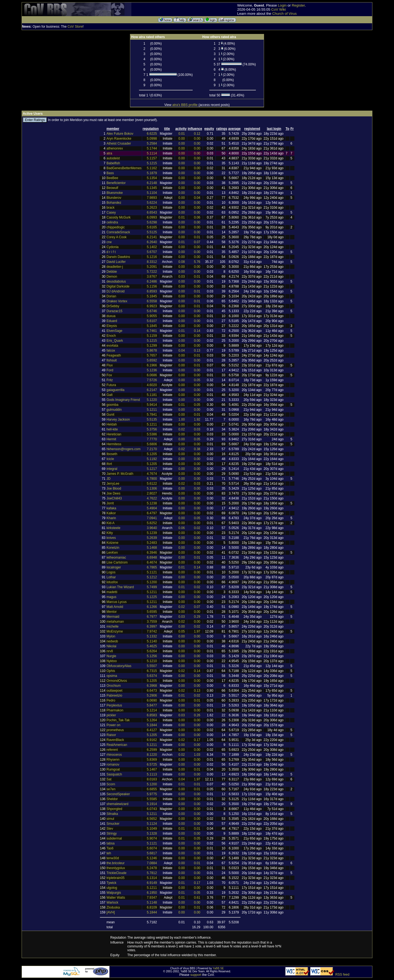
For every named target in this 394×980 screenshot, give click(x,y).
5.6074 (152, 848)
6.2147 (152, 390)
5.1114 (152, 153)
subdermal (114, 838)
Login (282, 5)
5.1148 (152, 903)
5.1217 (152, 469)
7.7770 (152, 439)
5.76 (197, 262)
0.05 (197, 380)
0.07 (197, 242)
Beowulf (112, 188)
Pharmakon (115, 710)
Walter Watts (116, 898)
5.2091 (152, 267)
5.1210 (152, 661)
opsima (112, 676)
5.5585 (152, 799)
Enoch (111, 336)
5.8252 (152, 523)
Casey (111, 212)
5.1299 (152, 346)
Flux (110, 365)
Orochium (114, 686)
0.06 (197, 217)
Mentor (111, 612)
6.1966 (152, 365)
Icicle (110, 459)
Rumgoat (113, 769)
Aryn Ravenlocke (119, 139)
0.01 (182, 134)
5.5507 (152, 666)
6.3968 (152, 686)
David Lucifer (116, 262)
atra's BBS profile (185, 105)
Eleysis (112, 326)
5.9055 (152, 316)
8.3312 (152, 262)
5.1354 (152, 178)
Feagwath (114, 355)
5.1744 (152, 148)
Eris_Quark (115, 341)
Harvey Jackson (118, 419)
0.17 (197, 740)
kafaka (111, 508)
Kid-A (110, 523)
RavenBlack (115, 740)
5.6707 (152, 252)
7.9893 (152, 198)
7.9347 (152, 898)
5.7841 (152, 415)
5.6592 (152, 360)
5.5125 (152, 232)
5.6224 (152, 203)
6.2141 (152, 237)
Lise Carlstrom (117, 562)
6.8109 (152, 907)
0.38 (197, 449)
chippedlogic (116, 227)
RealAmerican (117, 745)
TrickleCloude (116, 873)
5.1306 (152, 488)
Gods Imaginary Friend (123, 400)
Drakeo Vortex (117, 301)
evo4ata (112, 346)
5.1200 (152, 582)
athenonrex (115, 148)
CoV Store (75, 27)
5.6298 (152, 222)
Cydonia (112, 247)
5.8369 (152, 760)
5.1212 (152, 577)
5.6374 (152, 676)
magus (111, 597)
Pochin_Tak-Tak (118, 720)
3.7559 (152, 622)
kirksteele (113, 528)
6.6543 (152, 212)
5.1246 (152, 858)
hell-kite (112, 429)
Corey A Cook (116, 237)
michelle (112, 626)
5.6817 (152, 853)
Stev (110, 829)
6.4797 (152, 513)
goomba (112, 405)
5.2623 (152, 208)
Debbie (112, 272)
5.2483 (152, 543)
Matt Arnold (115, 607)
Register (298, 5)
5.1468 (152, 548)
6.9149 (152, 883)
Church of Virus (284, 14)
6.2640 (152, 242)
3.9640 (152, 528)
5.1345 (152, 188)
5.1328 (152, 834)
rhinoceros (114, 755)
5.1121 (152, 572)
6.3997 (152, 626)
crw (109, 242)
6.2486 (152, 281)
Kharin (111, 518)
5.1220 (152, 400)
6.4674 (152, 562)
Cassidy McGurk (118, 217)
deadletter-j (115, 267)
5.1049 (152, 829)
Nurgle (111, 656)
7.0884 (152, 863)
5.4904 (152, 508)
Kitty (110, 533)
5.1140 (152, 641)
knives (111, 538)
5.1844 (152, 725)
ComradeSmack (118, 232)
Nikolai (111, 646)
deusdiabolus (116, 281)
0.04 (197, 198)
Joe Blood (114, 488)
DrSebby (113, 306)
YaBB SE (218, 968)
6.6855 (152, 789)
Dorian (111, 296)
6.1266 (152, 607)
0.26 (197, 715)
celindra (112, 222)
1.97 (197, 631)
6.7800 (152, 479)
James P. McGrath (120, 474)
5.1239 (152, 533)
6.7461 (152, 331)
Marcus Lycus (117, 602)
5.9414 (152, 405)
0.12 (197, 134)
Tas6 (110, 848)
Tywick (111, 883)
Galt (109, 395)
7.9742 (152, 631)
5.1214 (152, 710)
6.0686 (152, 375)
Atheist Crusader (119, 143)
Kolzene (112, 543)
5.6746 (152, 311)
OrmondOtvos (117, 681)
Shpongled (114, 809)
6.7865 (152, 567)
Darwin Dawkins (118, 257)
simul (110, 819)
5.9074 (152, 838)
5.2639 (152, 538)
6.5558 (152, 301)
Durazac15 (114, 311)
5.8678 (152, 350)
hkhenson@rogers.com (123, 449)
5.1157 (152, 158)
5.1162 (152, 168)
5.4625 (152, 646)
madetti (112, 592)
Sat (109, 779)
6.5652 (152, 819)
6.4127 (152, 730)
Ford (110, 370)
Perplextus (114, 705)
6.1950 (152, 893)
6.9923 (152, 306)
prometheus (115, 730)
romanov (113, 765)
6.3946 (152, 553)
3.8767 (152, 277)
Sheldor (112, 799)
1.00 (182, 419)
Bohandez (114, 203)
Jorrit (110, 503)
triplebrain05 (115, 878)
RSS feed (342, 975)
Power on (113, 725)
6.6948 (152, 557)
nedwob (112, 641)
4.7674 (152, 474)
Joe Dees (113, 493)
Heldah (112, 424)
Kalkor (111, 513)
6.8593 (152, 291)
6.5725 (152, 765)
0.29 (197, 617)
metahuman (115, 622)
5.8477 (152, 705)
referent (112, 750)
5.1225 (152, 597)
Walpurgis (114, 893)
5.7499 (152, 587)
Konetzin (113, 548)
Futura (111, 385)
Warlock (112, 903)
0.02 (182, 429)
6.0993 (152, 217)
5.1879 (152, 173)
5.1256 (152, 656)
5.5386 (152, 434)
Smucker (113, 824)
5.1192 (152, 459)
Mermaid (113, 617)
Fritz (110, 380)
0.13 (197, 350)
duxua (111, 316)
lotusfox (112, 582)
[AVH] (111, 912)
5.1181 (152, 395)
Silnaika (112, 814)
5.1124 (152, 824)
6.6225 (152, 134)
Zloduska (113, 907)
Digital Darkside (118, 286)
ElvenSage (114, 331)
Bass (110, 173)
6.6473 (152, 691)
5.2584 (152, 143)
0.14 (197, 331)
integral (112, 469)
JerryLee (113, 484)
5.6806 (152, 444)
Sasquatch (114, 774)
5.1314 (152, 878)
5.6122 (152, 484)
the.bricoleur (115, 863)
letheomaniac (116, 557)
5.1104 (152, 193)
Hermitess (114, 444)
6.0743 (152, 809)
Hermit (111, 439)
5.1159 (152, 336)
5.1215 (152, 163)
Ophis (111, 671)
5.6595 (152, 612)
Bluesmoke (115, 193)
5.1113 (152, 774)
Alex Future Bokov (120, 134)
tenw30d (113, 858)
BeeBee (112, 178)
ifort (109, 464)
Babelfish (113, 163)
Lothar (111, 577)
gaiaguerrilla (115, 390)
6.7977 (152, 617)
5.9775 (152, 794)
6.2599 (152, 750)
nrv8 (110, 651)
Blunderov (114, 198)
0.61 (197, 898)
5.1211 (152, 410)
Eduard (112, 321)
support (196, 975)
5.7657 (152, 355)
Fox (109, 375)
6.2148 (152, 183)
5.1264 (152, 720)
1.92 (197, 419)
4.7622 (152, 498)
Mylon (111, 636)
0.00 (182, 139)
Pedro (111, 700)
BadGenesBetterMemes (124, 168)
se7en (111, 789)
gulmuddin (114, 410)
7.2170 (152, 449)
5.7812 (152, 873)
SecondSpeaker (118, 794)
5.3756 (152, 429)
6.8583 (152, 715)
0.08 (182, 262)
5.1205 (152, 454)
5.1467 (152, 769)
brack (110, 208)
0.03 (182, 277)
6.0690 (152, 700)
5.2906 (152, 696)
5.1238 (152, 503)
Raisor (111, 735)
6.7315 (152, 671)
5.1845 (152, 296)
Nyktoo (111, 661)
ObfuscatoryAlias (119, 666)
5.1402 (152, 247)
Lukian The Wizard (120, 587)
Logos (111, 572)
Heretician (114, 434)
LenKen (112, 553)
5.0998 (152, 139)
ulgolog (112, 888)
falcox (111, 350)
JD (108, 479)
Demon (112, 277)
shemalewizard (117, 804)
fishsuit (111, 360)
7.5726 (152, 380)
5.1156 (152, 286)
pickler (111, 715)
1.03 (197, 755)
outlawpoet (114, 691)
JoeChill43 (114, 498)
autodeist (113, 158)
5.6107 (152, 321)
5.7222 (152, 272)
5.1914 (152, 804)
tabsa (110, 843)
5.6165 (152, 227)
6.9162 (152, 740)
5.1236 (152, 370)
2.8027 (152, 493)
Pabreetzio (114, 696)
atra (109, 153)
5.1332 (152, 636)
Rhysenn (113, 760)
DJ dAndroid (115, 291)
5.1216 (152, 257)
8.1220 (152, 755)
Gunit (110, 415)
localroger (114, 567)
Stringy (111, 834)
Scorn (111, 784)
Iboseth (112, 454)
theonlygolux (116, 868)
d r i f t (111, 252)
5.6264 (152, 651)
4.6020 (152, 385)
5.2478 (152, 868)
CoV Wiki (278, 9)
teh (109, 853)
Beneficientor (116, 183)
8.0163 (152, 779)
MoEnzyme (115, 631)
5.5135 (152, 419)
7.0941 (152, 518)
